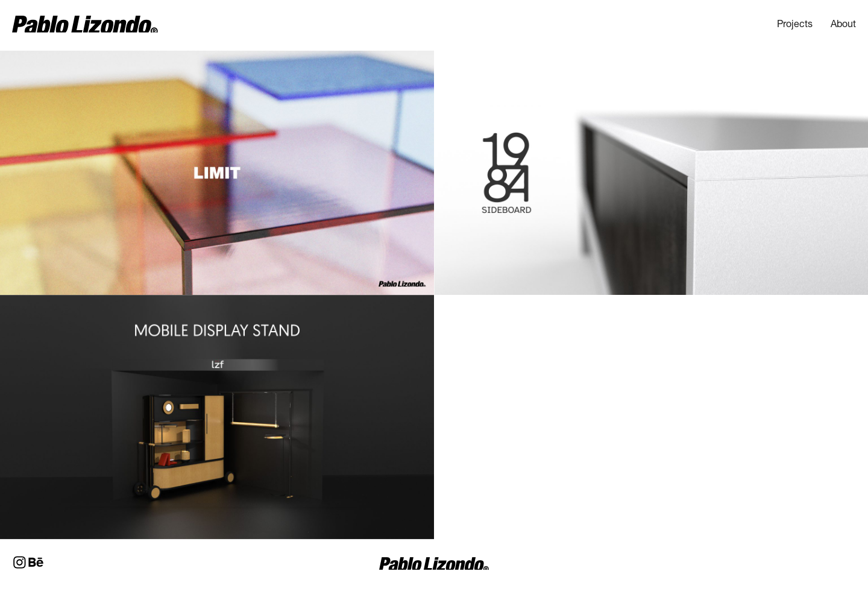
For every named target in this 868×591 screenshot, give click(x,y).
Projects (795, 26)
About (843, 26)
